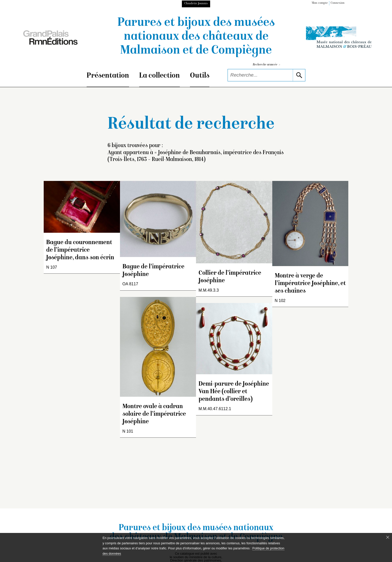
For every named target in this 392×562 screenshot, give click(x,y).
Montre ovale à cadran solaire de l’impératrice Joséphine (154, 414)
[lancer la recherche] (299, 75)
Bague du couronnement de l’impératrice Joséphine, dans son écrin (80, 250)
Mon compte (320, 3)
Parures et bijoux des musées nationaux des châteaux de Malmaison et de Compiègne (196, 37)
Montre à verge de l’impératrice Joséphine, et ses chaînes (310, 284)
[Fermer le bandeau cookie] (388, 537)
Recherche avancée (266, 65)
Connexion (338, 3)
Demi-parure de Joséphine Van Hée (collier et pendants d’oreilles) (234, 392)
